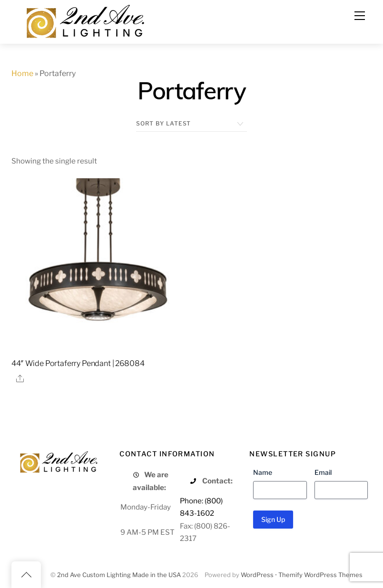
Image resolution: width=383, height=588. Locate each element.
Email (323, 472)
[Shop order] (191, 124)
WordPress (257, 575)
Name (263, 472)
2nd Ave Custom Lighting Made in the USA (119, 575)
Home (22, 73)
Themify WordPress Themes (320, 575)
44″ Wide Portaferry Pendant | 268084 (78, 363)
